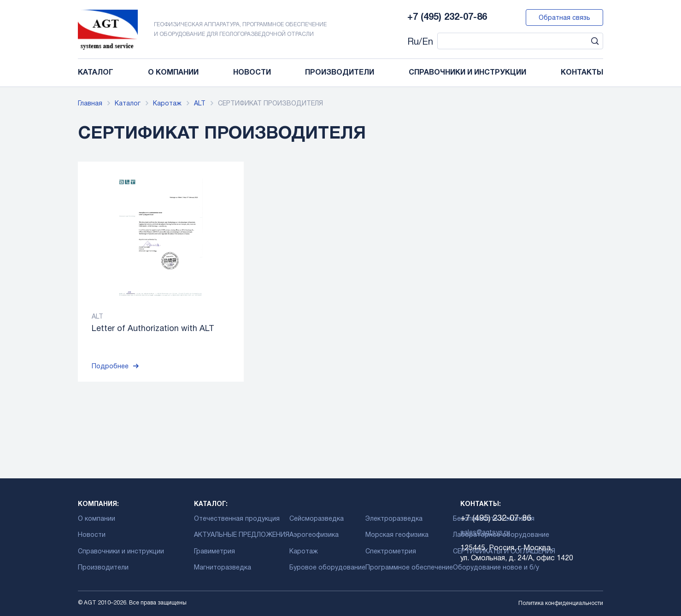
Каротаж (167, 104)
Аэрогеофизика (314, 535)
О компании (173, 73)
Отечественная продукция (237, 519)
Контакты (582, 73)
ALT (200, 104)
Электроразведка (394, 519)
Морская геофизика (397, 535)
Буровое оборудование (327, 568)
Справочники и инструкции (467, 73)
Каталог (96, 73)
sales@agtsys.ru (485, 533)
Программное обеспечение (409, 568)
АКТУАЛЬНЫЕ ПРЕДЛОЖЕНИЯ (242, 535)
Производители (340, 73)
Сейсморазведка (317, 519)
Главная (90, 104)
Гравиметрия (214, 552)
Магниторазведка (223, 568)
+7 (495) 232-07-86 (447, 17)
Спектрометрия (391, 552)
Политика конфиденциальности (561, 603)
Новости (252, 73)
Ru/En (420, 42)
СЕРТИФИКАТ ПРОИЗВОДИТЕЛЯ (270, 104)
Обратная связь (564, 18)
